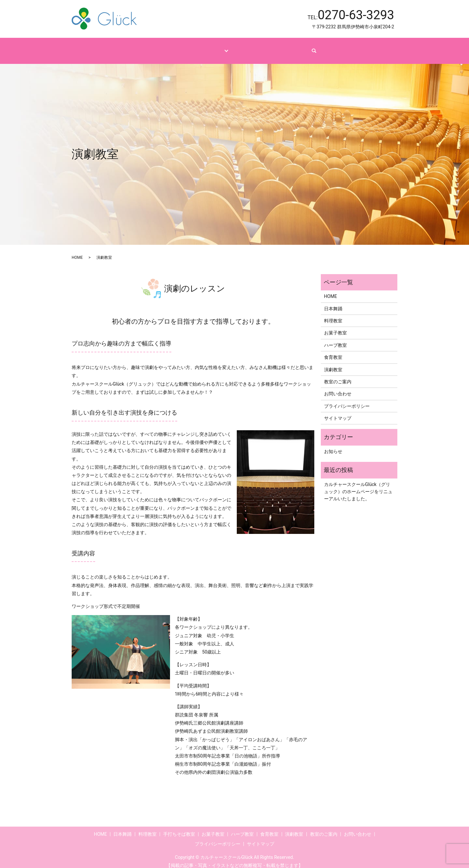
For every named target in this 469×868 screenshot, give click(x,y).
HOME (149, 47)
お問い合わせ (299, 47)
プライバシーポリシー (347, 400)
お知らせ (333, 445)
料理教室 (333, 315)
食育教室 (333, 351)
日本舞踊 (333, 302)
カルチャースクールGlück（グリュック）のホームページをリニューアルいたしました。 (358, 485)
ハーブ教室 (335, 339)
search (330, 48)
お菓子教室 (335, 327)
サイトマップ (338, 412)
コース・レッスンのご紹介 (196, 47)
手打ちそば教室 (179, 828)
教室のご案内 (258, 47)
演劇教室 (333, 363)
